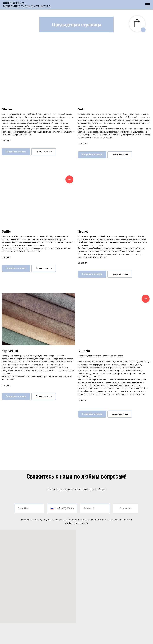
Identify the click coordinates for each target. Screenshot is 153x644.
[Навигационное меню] (148, 5)
